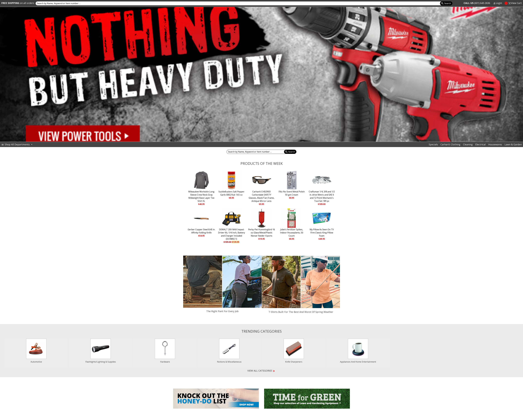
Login (499, 3)
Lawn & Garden (513, 144)
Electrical (480, 144)
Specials (433, 144)
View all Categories (260, 375)
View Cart (516, 3)
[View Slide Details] (261, 74)
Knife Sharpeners (294, 362)
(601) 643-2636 (477, 3)
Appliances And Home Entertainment (358, 362)
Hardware (165, 362)
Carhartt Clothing (450, 144)
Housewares (495, 144)
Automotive (36, 362)
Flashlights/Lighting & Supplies (101, 362)
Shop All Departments (19, 144)
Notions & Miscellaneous (229, 362)
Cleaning (468, 144)
